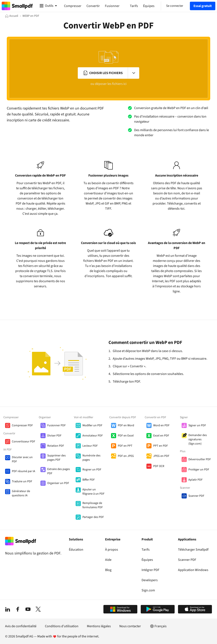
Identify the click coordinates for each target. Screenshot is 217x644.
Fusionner (112, 6)
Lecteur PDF (90, 446)
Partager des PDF (93, 517)
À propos (112, 550)
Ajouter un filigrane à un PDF (93, 492)
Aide (108, 560)
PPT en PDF (161, 446)
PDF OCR (159, 466)
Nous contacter (130, 626)
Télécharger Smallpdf (193, 550)
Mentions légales (99, 626)
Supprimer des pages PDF (56, 458)
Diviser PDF (54, 436)
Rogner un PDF (92, 470)
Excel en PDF (161, 436)
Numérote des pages (91, 458)
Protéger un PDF (199, 470)
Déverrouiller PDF (200, 459)
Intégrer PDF (150, 570)
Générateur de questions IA (21, 493)
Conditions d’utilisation (62, 626)
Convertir (93, 6)
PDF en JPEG (126, 456)
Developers (150, 580)
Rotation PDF (56, 446)
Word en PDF (161, 425)
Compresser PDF (22, 425)
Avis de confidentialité (21, 626)
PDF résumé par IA (24, 471)
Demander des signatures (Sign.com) (198, 439)
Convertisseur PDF (24, 442)
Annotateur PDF (93, 436)
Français (158, 626)
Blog (108, 570)
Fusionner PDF (56, 425)
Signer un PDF (197, 425)
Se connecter (175, 6)
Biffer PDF (89, 480)
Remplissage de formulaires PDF (93, 505)
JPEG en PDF (161, 456)
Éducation (76, 550)
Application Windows (193, 570)
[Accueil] (12, 16)
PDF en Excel (126, 436)
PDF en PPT (125, 446)
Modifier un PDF (92, 425)
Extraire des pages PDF (59, 471)
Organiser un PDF (58, 483)
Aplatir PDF (195, 480)
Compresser (73, 6)
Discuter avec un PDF (22, 459)
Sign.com (148, 590)
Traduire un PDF (22, 481)
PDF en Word (126, 425)
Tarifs (146, 550)
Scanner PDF (196, 496)
